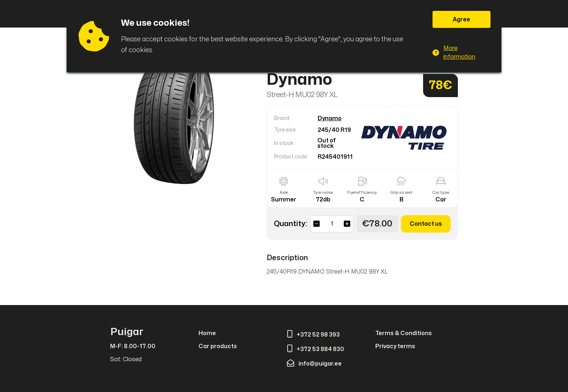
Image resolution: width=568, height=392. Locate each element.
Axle (284, 193)
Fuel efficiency (362, 193)
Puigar (127, 332)
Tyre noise (323, 193)
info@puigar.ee (314, 364)
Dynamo (330, 118)
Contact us (426, 224)
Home (207, 333)
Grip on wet (401, 193)
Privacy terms (395, 346)
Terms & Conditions (404, 333)
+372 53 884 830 (316, 349)
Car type (441, 193)
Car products (218, 346)
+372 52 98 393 (313, 335)
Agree (461, 20)
